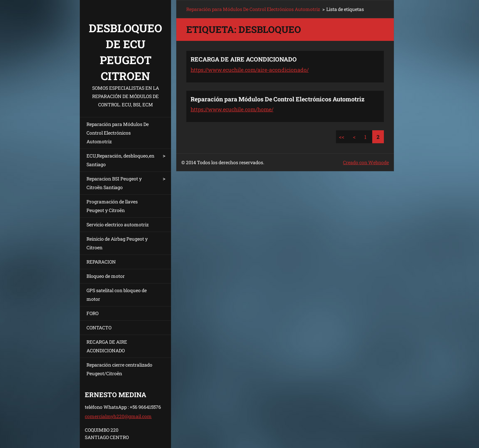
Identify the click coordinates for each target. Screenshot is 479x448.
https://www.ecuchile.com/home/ (232, 109)
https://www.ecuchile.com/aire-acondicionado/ (250, 70)
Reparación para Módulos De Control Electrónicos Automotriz (118, 133)
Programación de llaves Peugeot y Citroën (112, 206)
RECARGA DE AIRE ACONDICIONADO (107, 346)
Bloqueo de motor (106, 276)
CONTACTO (99, 328)
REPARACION (101, 262)
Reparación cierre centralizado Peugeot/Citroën (119, 369)
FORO (92, 313)
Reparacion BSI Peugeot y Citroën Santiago (114, 183)
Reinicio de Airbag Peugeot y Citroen (117, 243)
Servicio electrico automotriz (118, 224)
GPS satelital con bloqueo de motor (117, 295)
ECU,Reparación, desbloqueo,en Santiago (120, 160)
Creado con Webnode (366, 162)
